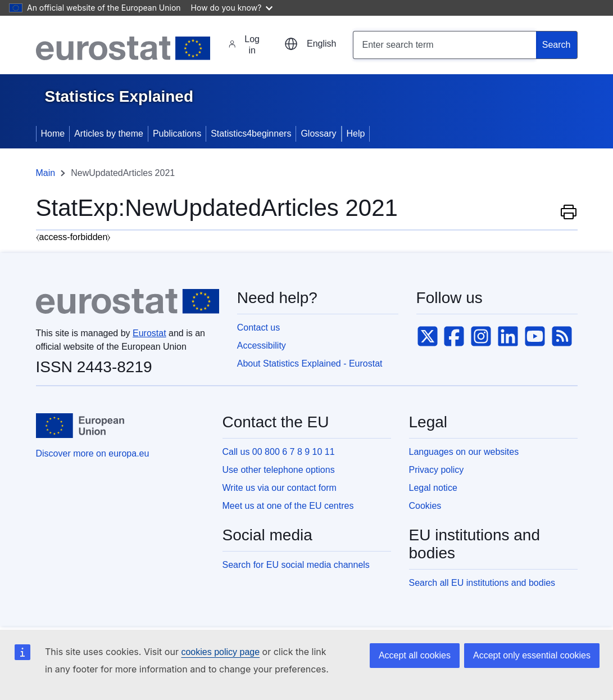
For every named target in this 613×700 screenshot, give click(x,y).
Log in (244, 45)
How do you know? (232, 8)
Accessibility (262, 346)
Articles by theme (109, 134)
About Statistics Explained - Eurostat (310, 363)
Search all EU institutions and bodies (482, 583)
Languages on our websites (464, 452)
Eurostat (149, 333)
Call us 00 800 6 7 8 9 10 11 (279, 452)
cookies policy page (220, 652)
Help (356, 134)
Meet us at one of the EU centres (288, 506)
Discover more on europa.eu (93, 453)
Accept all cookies (415, 655)
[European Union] (80, 426)
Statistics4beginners (251, 134)
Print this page (569, 211)
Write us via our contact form (280, 488)
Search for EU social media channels (296, 565)
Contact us (258, 328)
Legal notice (433, 488)
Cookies (425, 506)
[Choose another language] (310, 44)
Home (53, 134)
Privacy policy (437, 470)
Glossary (318, 134)
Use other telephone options (279, 470)
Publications (177, 134)
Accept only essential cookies (532, 655)
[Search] (557, 45)
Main (46, 173)
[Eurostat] (123, 48)
